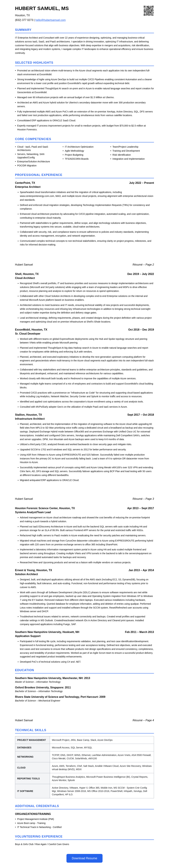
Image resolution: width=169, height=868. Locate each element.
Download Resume (84, 858)
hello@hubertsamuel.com (51, 20)
